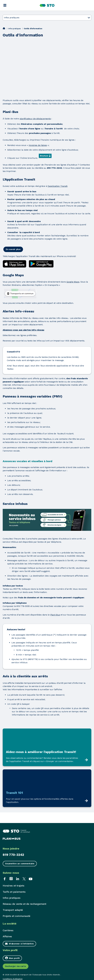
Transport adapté (13, 910)
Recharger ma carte (16, 966)
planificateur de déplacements (35, 119)
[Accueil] (4, 28)
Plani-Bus (55, 615)
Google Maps (73, 282)
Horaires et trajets (13, 886)
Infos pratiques (15, 29)
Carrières (8, 930)
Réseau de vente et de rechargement (24, 904)
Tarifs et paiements (14, 892)
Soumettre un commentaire (20, 864)
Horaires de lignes (38, 145)
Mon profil (12, 958)
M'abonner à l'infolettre (21, 944)
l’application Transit (57, 186)
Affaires (7, 936)
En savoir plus (13, 249)
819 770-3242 (13, 855)
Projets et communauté (17, 916)
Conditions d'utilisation (13, 979)
